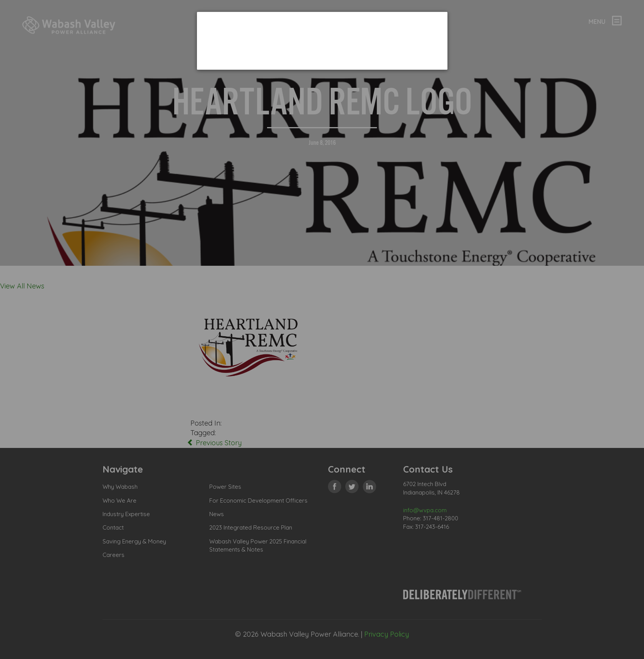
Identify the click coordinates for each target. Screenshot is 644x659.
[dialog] (322, 41)
